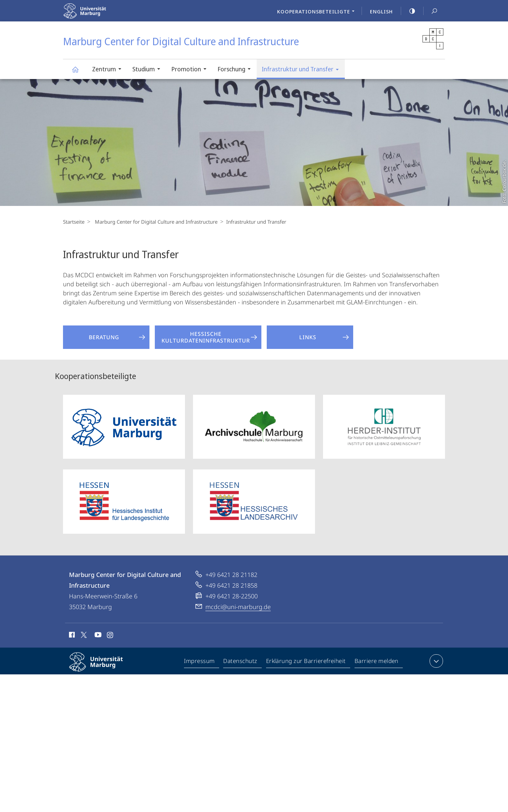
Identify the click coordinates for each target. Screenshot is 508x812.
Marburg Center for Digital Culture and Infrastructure (79, 72)
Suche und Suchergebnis (431, 11)
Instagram (110, 636)
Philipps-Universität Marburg (102, 667)
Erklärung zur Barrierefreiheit (306, 662)
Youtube (97, 636)
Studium (148, 70)
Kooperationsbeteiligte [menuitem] (318, 12)
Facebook (71, 636)
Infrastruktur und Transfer (302, 70)
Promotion (191, 70)
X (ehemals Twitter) (83, 635)
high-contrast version (408, 11)
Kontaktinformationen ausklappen (435, 661)
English (381, 11)
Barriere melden (377, 662)
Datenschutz (241, 662)
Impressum (200, 662)
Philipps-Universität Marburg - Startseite (99, 15)
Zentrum (109, 70)
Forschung (236, 70)
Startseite (74, 222)
